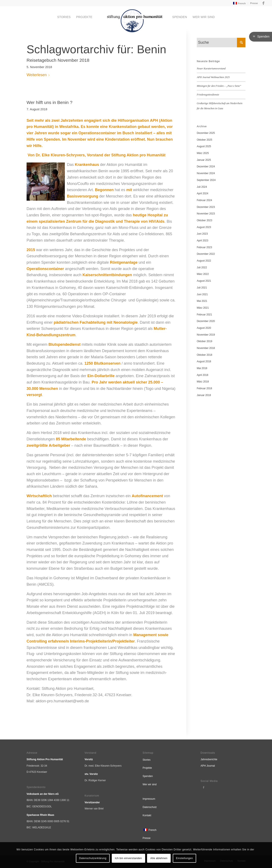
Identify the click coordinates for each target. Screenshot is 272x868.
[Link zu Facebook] (263, 3)
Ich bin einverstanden (128, 858)
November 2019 (206, 335)
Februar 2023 (204, 247)
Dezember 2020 (206, 321)
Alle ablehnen (159, 858)
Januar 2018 (204, 395)
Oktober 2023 (205, 220)
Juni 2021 (202, 294)
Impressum (149, 799)
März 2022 (203, 274)
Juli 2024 (202, 187)
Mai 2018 (202, 368)
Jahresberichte (209, 759)
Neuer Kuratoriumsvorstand (211, 69)
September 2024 (206, 180)
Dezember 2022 (206, 254)
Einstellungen (184, 858)
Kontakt (147, 815)
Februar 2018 (204, 388)
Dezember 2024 (206, 167)
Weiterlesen (39, 75)
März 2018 (203, 382)
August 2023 (204, 227)
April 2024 (203, 193)
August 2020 (204, 328)
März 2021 (203, 308)
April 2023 (203, 241)
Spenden (148, 776)
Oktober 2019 (205, 341)
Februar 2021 (204, 315)
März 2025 (203, 153)
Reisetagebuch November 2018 (58, 60)
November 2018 (206, 348)
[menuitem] (239, 3)
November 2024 (206, 173)
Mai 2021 (202, 301)
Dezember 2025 (206, 133)
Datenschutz (150, 807)
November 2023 (206, 214)
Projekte (147, 768)
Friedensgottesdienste (208, 95)
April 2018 (203, 375)
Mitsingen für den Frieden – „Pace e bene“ (219, 86)
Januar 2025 (204, 160)
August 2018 (204, 361)
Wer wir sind (150, 784)
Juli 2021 (202, 288)
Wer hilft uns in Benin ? (50, 102)
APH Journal (208, 766)
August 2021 (204, 281)
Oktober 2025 (205, 140)
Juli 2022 (202, 267)
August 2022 (204, 261)
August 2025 (204, 146)
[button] (261, 37)
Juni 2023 (202, 234)
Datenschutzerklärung (93, 858)
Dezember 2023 (206, 207)
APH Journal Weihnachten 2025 (213, 77)
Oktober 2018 (205, 355)
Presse (254, 3)
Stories (147, 760)
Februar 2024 (204, 200)
